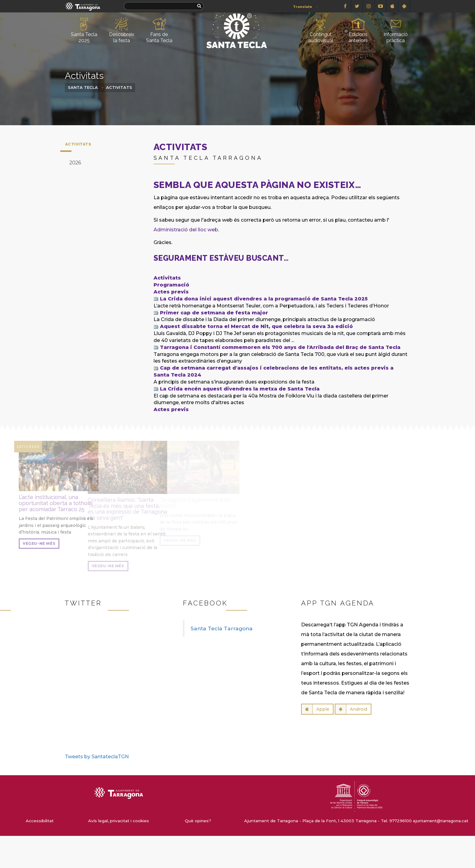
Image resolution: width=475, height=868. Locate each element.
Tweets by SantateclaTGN (97, 757)
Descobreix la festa (122, 30)
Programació (171, 285)
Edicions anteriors (358, 30)
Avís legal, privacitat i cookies (119, 821)
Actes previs (171, 292)
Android (351, 709)
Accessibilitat (40, 821)
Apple (316, 709)
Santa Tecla (83, 87)
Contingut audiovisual (321, 30)
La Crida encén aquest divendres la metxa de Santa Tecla (240, 389)
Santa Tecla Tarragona (222, 628)
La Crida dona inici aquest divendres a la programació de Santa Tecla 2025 (264, 299)
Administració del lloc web (186, 230)
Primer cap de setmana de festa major (214, 313)
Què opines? (198, 821)
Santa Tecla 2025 (84, 30)
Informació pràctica (396, 30)
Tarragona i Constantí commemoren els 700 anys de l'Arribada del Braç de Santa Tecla (280, 347)
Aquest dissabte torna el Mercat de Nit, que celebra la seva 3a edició (256, 326)
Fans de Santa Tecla (159, 30)
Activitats (119, 87)
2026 (75, 163)
